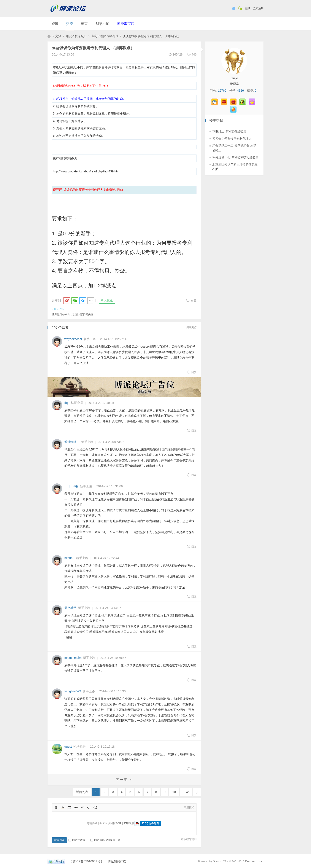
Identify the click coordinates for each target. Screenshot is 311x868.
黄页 (84, 24)
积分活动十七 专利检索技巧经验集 (235, 157)
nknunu (69, 558)
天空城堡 (70, 608)
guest (68, 747)
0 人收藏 (107, 300)
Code (89, 807)
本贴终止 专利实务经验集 (229, 131)
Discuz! (217, 861)
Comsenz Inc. (254, 861)
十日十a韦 (71, 486)
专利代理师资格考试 (105, 36)
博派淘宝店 (126, 24)
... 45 (186, 792)
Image (69, 807)
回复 (191, 300)
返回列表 (82, 792)
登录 (248, 8)
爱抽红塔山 (72, 442)
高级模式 (189, 807)
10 (174, 792)
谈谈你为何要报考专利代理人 (232, 139)
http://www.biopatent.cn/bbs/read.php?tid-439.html (86, 171)
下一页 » (124, 780)
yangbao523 (73, 691)
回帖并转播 (77, 840)
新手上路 (90, 339)
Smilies (95, 807)
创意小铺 (102, 24)
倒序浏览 (191, 327)
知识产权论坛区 (76, 36)
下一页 (197, 792)
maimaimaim (73, 658)
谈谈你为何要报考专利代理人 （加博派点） (152, 36)
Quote (82, 807)
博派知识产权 (49, 36)
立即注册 (258, 8)
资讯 (55, 24)
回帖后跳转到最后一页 (105, 840)
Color (63, 807)
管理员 (234, 84)
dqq (67, 403)
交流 (70, 24)
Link (76, 807)
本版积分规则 (189, 839)
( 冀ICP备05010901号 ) (86, 861)
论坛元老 (79, 747)
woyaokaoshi (73, 339)
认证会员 (77, 403)
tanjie (234, 78)
